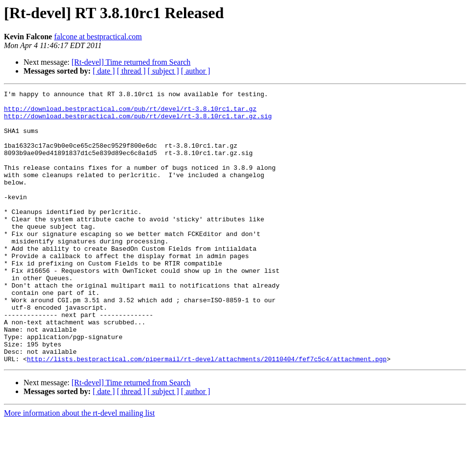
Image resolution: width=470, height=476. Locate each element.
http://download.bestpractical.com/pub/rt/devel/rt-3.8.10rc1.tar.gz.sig (138, 122)
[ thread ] (131, 71)
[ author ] (196, 71)
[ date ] (104, 71)
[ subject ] (163, 71)
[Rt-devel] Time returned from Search (131, 62)
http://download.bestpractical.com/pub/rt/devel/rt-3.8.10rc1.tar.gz (130, 113)
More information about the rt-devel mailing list (79, 467)
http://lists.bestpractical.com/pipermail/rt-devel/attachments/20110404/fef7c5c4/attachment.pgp (207, 413)
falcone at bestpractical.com (98, 37)
